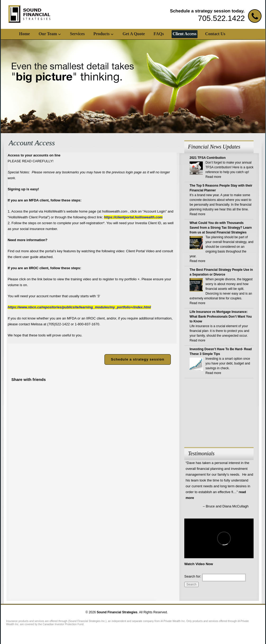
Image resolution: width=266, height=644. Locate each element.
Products (101, 34)
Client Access (185, 34)
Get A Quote (134, 34)
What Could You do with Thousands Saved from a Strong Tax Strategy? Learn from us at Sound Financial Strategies (221, 228)
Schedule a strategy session (138, 359)
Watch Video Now (199, 564)
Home (24, 34)
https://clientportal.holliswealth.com (133, 217)
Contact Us (215, 34)
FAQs (159, 34)
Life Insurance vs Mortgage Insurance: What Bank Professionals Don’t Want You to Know (221, 317)
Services (77, 34)
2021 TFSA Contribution (208, 158)
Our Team (48, 34)
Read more (213, 177)
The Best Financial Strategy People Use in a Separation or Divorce (221, 272)
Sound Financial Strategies (117, 612)
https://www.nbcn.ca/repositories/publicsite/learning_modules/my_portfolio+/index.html (79, 307)
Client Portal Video (140, 251)
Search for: (193, 576)
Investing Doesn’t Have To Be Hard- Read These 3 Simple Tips (221, 352)
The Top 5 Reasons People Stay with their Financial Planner (221, 188)
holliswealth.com (115, 211)
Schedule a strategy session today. (207, 11)
